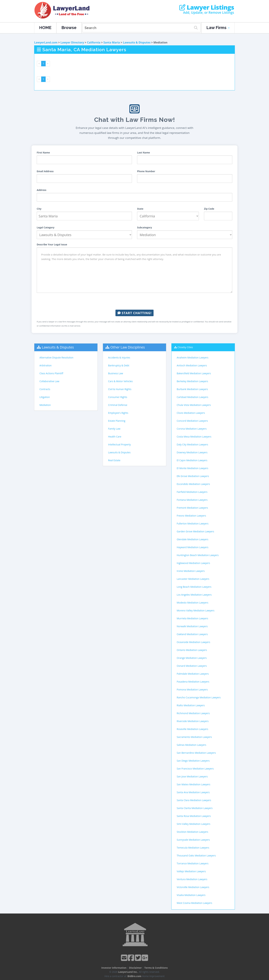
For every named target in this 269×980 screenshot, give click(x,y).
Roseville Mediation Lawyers (192, 729)
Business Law (116, 373)
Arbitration (46, 365)
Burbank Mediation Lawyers (192, 389)
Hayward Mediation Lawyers (192, 547)
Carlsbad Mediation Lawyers (192, 397)
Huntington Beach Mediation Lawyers (198, 555)
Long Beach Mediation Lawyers (194, 587)
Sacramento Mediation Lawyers (194, 737)
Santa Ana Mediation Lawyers (193, 792)
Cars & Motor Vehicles (120, 381)
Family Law (114, 429)
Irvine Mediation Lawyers (191, 571)
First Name (43, 153)
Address (42, 190)
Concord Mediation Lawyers (192, 421)
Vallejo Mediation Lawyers (191, 871)
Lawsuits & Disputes (137, 42)
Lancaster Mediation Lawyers (193, 579)
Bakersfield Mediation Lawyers (194, 373)
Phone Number (146, 171)
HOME (45, 28)
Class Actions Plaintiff (51, 373)
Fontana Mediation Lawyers (192, 500)
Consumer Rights (118, 397)
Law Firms (218, 28)
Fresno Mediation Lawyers (191, 516)
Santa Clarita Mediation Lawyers (195, 808)
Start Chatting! (134, 313)
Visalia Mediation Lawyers (191, 895)
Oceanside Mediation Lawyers (193, 642)
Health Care (115, 437)
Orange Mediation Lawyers (192, 658)
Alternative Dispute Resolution (56, 358)
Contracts (45, 389)
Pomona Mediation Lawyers (192, 690)
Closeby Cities (185, 347)
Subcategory (145, 227)
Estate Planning (117, 421)
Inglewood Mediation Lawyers (193, 563)
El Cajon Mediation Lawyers (192, 460)
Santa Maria (112, 42)
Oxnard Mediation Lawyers (192, 666)
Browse (69, 28)
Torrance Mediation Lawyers (193, 863)
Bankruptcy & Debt (119, 365)
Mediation (45, 405)
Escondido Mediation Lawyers (193, 484)
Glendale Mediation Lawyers (192, 539)
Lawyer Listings (207, 7)
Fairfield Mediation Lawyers (192, 492)
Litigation (45, 397)
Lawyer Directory (72, 42)
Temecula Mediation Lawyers (193, 848)
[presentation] (134, 301)
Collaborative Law (49, 381)
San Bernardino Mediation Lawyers (196, 753)
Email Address (45, 171)
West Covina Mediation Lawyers (194, 903)
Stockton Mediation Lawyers (192, 832)
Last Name (144, 153)
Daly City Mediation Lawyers (192, 444)
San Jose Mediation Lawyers (192, 776)
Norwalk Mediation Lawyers (192, 626)
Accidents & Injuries (119, 358)
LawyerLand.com (46, 42)
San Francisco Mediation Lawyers (195, 769)
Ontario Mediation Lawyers (192, 650)
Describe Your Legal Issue (52, 244)
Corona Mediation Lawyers (192, 429)
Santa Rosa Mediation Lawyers (194, 816)
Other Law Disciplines (128, 347)
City (39, 209)
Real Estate (114, 460)
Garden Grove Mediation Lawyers (195, 531)
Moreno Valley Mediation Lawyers (196, 610)
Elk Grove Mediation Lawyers (193, 476)
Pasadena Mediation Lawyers (193, 682)
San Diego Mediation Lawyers (193, 761)
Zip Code (209, 209)
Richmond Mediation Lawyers (193, 713)
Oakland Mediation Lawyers (192, 634)
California (94, 42)
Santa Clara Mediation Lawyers (194, 800)
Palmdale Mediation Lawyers (193, 674)
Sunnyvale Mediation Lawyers (193, 840)
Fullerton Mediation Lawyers (193, 524)
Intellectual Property (119, 444)
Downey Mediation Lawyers (192, 452)
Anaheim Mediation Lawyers (193, 358)
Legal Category (46, 227)
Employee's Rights (118, 413)
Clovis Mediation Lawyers (191, 413)
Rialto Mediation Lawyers (191, 705)
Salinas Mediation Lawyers (191, 745)
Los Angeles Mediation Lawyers (194, 595)
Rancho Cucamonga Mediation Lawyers (199, 697)
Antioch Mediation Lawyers (192, 365)
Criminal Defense (118, 405)
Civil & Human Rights (120, 389)
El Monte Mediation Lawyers (192, 468)
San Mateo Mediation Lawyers (194, 784)
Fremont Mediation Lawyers (192, 508)
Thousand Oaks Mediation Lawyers (196, 856)
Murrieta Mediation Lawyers (192, 618)
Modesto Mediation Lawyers (192, 603)
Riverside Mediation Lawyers (193, 721)
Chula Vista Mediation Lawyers (194, 405)
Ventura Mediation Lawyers (192, 879)
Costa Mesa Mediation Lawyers (194, 437)
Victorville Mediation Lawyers (193, 887)
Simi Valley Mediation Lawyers (194, 824)
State (140, 209)
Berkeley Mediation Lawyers (192, 381)
